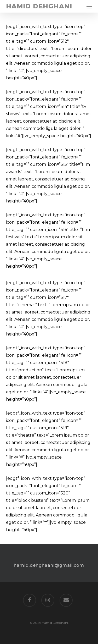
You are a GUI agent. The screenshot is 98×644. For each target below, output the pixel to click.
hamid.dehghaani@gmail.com (49, 565)
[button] (89, 6)
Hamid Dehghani (39, 6)
